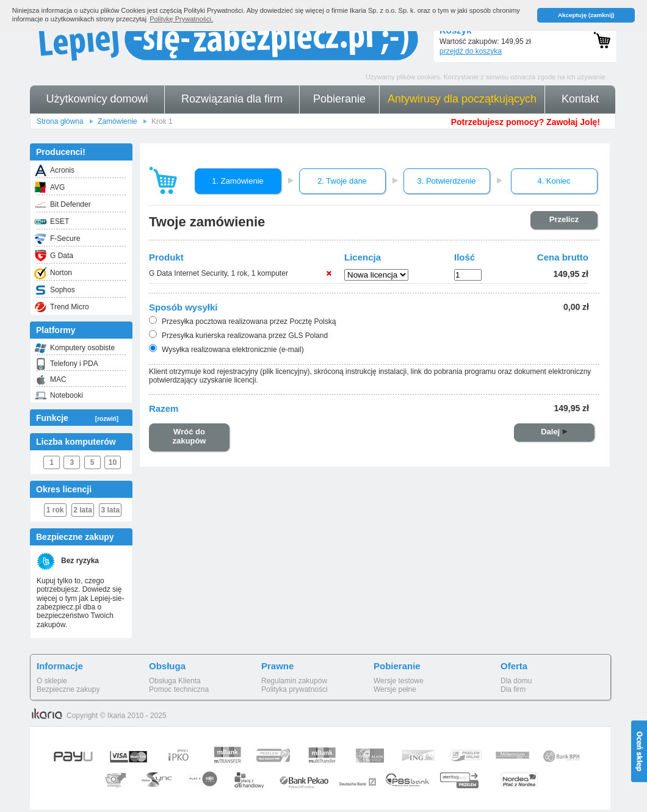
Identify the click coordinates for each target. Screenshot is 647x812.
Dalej (554, 432)
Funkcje (77, 418)
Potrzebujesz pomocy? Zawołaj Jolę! (526, 122)
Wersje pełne (395, 689)
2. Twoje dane (342, 181)
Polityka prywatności (295, 689)
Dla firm (513, 689)
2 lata (83, 510)
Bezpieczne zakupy (68, 689)
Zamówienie (117, 121)
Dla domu (516, 681)
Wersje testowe (399, 681)
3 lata (111, 510)
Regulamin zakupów (294, 681)
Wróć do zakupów (190, 437)
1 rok (55, 510)
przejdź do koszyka (471, 51)
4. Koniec (554, 181)
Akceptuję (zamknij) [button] (586, 15)
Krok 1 (162, 121)
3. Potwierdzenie (446, 181)
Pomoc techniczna (179, 689)
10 (113, 462)
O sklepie (52, 681)
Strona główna (60, 121)
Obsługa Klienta (175, 681)
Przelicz (564, 219)
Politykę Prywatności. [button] (181, 19)
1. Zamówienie (238, 181)
